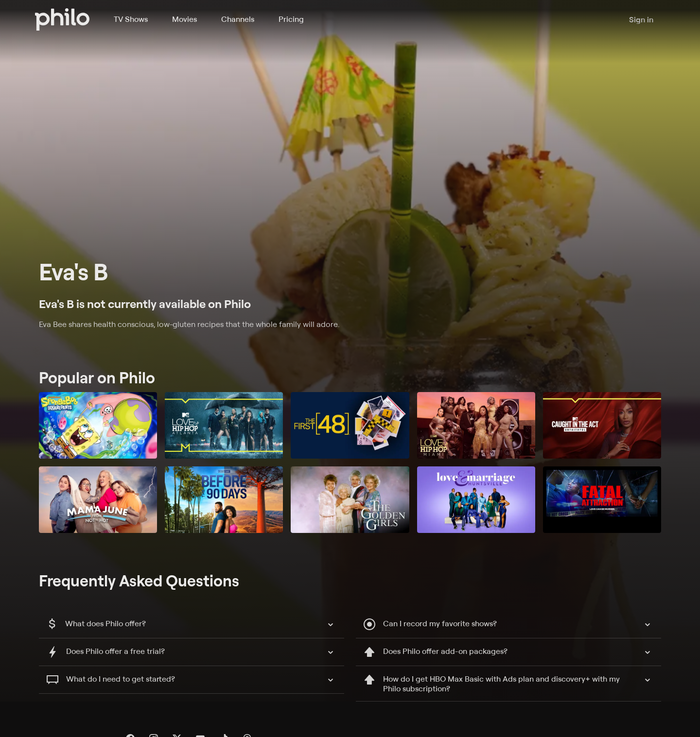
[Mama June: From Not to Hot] (98, 500)
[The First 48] (350, 425)
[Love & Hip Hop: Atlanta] (224, 425)
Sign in (641, 19)
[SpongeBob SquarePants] (98, 425)
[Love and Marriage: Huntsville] (476, 500)
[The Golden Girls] (350, 500)
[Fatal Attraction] (602, 500)
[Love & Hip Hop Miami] (476, 425)
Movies (184, 19)
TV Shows (131, 19)
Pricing (291, 19)
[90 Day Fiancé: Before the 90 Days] (224, 500)
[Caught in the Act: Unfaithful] (602, 425)
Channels (238, 19)
